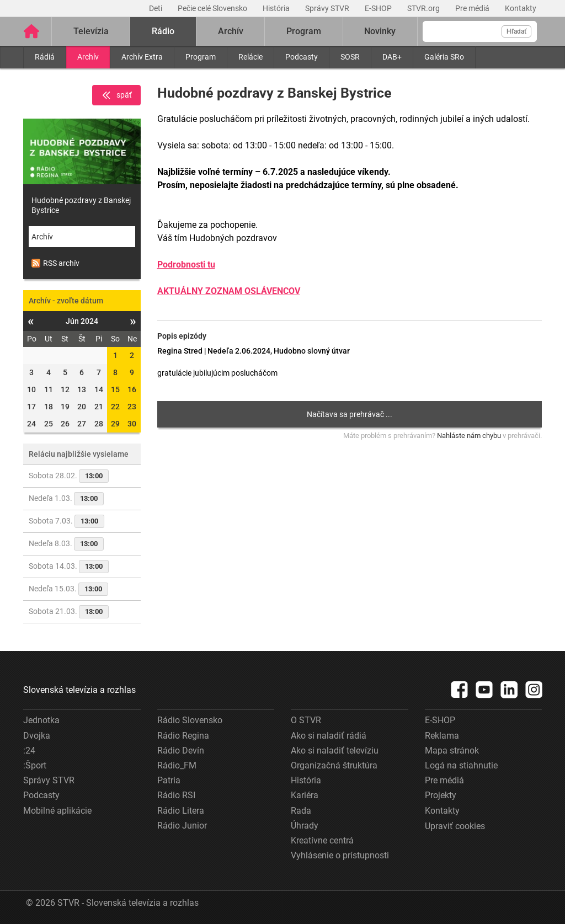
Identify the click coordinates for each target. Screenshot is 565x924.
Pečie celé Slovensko (213, 8)
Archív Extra (142, 57)
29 (115, 424)
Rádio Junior (182, 826)
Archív (88, 57)
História (277, 8)
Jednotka (41, 720)
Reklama (442, 736)
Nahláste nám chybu (469, 436)
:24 (29, 751)
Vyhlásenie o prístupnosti (340, 855)
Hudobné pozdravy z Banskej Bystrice (81, 205)
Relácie (250, 57)
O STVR (306, 720)
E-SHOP (379, 8)
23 (132, 407)
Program (201, 57)
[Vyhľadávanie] (480, 31)
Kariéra (305, 795)
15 (115, 389)
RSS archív (55, 263)
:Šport (35, 765)
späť (116, 95)
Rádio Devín (181, 751)
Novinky (380, 31)
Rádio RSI (176, 795)
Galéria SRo (444, 57)
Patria (169, 780)
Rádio (163, 31)
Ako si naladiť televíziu (335, 751)
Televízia (91, 31)
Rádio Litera (181, 811)
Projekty (441, 795)
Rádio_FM (177, 765)
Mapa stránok (452, 751)
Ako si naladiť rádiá (329, 736)
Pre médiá (473, 8)
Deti (156, 8)
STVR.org (424, 8)
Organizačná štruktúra (334, 765)
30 (132, 424)
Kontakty (521, 8)
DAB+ (392, 57)
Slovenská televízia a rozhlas (79, 690)
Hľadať (516, 31)
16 (132, 389)
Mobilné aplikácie (57, 811)
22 (115, 407)
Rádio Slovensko (190, 720)
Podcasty (302, 57)
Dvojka (37, 736)
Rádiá (45, 57)
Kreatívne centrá (322, 840)
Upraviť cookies (455, 826)
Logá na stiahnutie (461, 765)
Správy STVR (328, 8)
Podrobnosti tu (186, 265)
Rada (301, 811)
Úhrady (305, 826)
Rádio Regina (183, 736)
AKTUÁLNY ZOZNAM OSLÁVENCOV (229, 291)
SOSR (350, 57)
